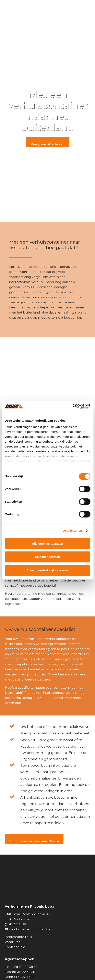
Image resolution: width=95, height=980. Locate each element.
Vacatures (12, 942)
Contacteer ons (52, 698)
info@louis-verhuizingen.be (28, 929)
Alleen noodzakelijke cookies (48, 570)
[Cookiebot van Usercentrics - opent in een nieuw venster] (73, 406)
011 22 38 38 (15, 924)
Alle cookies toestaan (47, 544)
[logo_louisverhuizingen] (26, 20)
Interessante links (18, 937)
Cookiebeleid (15, 947)
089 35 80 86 (24, 977)
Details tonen (72, 531)
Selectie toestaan (47, 557)
